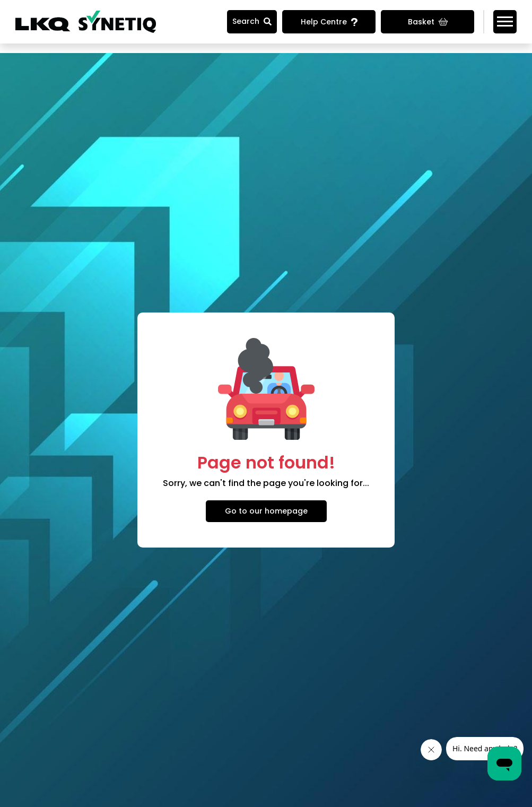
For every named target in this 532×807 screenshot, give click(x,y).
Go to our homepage (266, 511)
